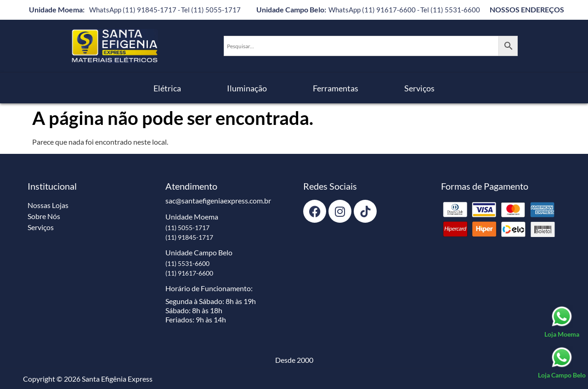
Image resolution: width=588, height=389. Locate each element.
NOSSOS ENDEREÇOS (527, 9)
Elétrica (167, 88)
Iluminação (247, 88)
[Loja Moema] (562, 322)
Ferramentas (336, 88)
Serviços (419, 88)
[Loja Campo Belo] (562, 363)
